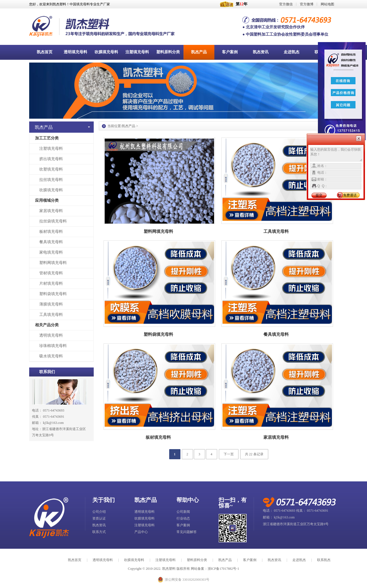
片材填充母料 (51, 283)
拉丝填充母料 (51, 180)
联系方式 (99, 532)
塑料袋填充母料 (53, 294)
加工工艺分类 (47, 138)
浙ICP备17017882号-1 (223, 569)
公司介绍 (99, 512)
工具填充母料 (51, 315)
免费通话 (350, 195)
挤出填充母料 (51, 159)
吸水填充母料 (51, 356)
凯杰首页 (75, 560)
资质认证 (99, 518)
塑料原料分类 (197, 560)
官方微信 (286, 4)
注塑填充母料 (51, 149)
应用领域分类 (47, 200)
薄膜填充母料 (51, 304)
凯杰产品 (129, 126)
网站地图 (327, 4)
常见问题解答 (187, 532)
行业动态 (183, 518)
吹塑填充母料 (51, 169)
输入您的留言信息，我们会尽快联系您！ (336, 154)
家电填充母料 (51, 252)
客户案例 (183, 525)
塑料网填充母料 (53, 263)
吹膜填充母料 (51, 190)
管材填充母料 (51, 273)
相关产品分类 (47, 325)
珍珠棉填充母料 (53, 346)
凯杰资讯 (99, 525)
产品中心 (141, 532)
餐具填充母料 (51, 242)
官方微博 (307, 4)
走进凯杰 (299, 560)
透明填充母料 (51, 335)
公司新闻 (183, 512)
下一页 (229, 454)
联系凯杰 (324, 560)
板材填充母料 (51, 232)
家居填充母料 (51, 211)
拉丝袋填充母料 (53, 221)
